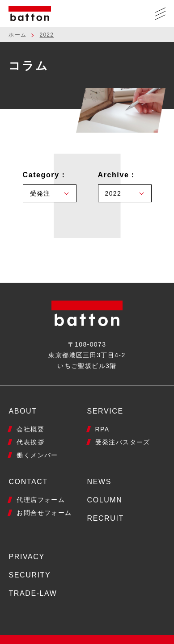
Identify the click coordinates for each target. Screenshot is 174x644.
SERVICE (105, 411)
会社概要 (30, 429)
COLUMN (105, 500)
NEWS (99, 482)
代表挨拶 (30, 442)
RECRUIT (106, 518)
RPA (102, 429)
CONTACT (28, 482)
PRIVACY (26, 557)
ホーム (17, 35)
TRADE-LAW (33, 593)
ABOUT (23, 411)
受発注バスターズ (123, 442)
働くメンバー (37, 455)
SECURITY (30, 575)
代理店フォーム (41, 500)
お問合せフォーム (44, 513)
